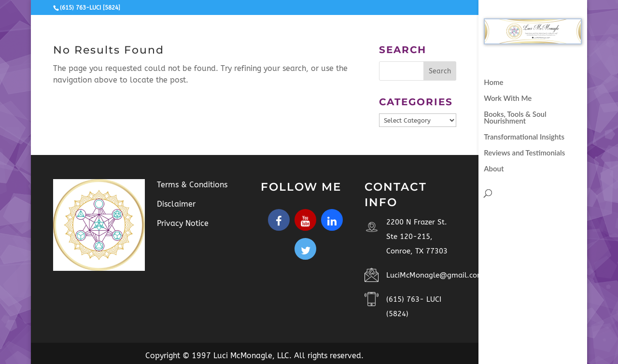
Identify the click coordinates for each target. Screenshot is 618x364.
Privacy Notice (183, 223)
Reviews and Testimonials (524, 153)
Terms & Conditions (192, 185)
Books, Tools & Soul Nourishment (515, 118)
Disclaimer (176, 204)
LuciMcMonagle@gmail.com (435, 275)
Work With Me (508, 98)
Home (493, 83)
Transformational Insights (524, 137)
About (494, 169)
